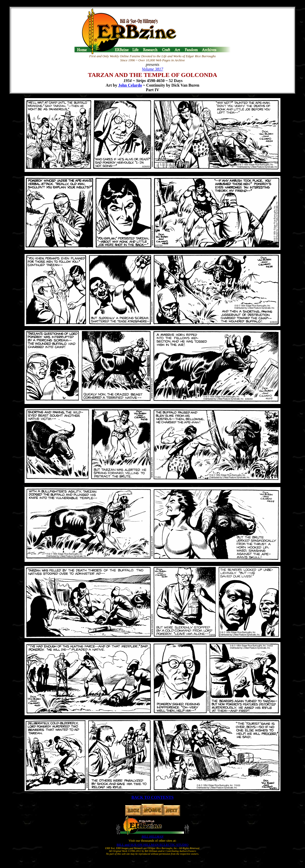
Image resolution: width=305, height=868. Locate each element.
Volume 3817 (152, 69)
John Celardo (130, 85)
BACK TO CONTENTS (153, 797)
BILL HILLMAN (152, 836)
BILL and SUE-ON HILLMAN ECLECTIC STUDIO (153, 845)
